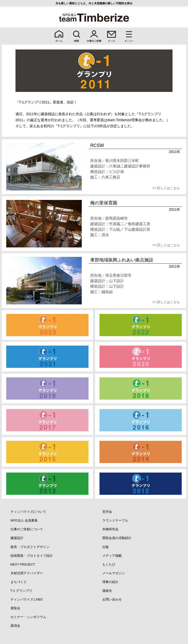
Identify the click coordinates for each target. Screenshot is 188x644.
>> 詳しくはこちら (166, 188)
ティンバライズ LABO (27, 599)
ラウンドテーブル (115, 520)
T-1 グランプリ (21, 591)
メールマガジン (114, 573)
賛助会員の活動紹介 (117, 538)
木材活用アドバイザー (27, 573)
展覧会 (15, 608)
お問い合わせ (112, 599)
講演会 (15, 626)
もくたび (109, 564)
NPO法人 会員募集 (24, 520)
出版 (105, 547)
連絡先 (107, 591)
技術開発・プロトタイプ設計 (32, 556)
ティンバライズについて (28, 512)
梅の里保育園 (104, 203)
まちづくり (19, 582)
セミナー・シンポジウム (28, 617)
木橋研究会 (110, 529)
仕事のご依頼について (27, 529)
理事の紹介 (110, 582)
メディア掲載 (112, 556)
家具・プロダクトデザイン (30, 547)
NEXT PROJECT (23, 564)
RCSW (97, 145)
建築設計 (17, 538)
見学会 (107, 512)
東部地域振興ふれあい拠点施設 (122, 260)
